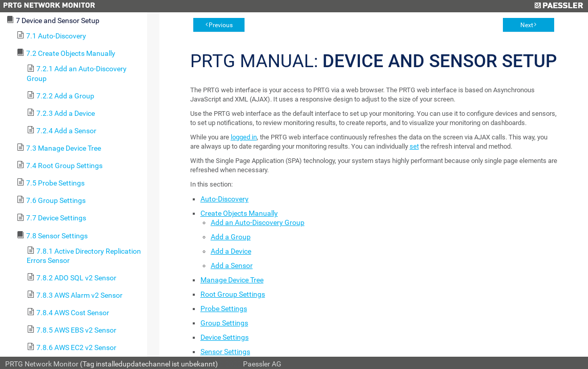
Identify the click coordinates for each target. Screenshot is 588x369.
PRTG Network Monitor (42, 364)
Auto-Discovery (225, 199)
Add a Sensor (232, 265)
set (414, 146)
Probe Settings (224, 309)
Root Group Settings (233, 294)
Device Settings (225, 337)
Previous (221, 25)
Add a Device (231, 251)
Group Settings (224, 323)
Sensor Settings (225, 352)
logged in (244, 137)
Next (527, 25)
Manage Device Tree (232, 280)
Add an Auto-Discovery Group (258, 222)
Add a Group (231, 237)
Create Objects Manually (239, 213)
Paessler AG (262, 364)
